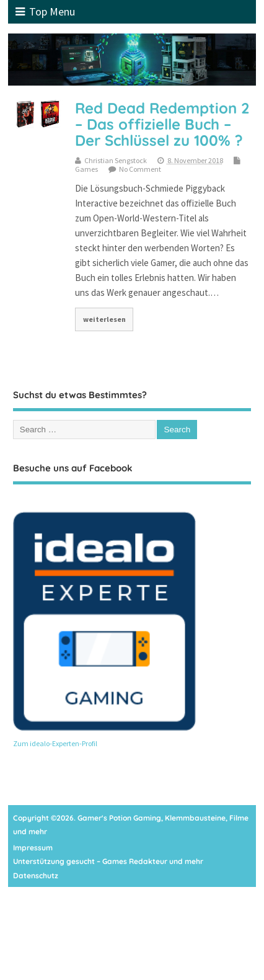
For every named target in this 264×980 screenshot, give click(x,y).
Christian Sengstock (116, 160)
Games (86, 169)
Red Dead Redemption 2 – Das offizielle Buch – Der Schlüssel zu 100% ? (162, 124)
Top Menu (45, 11)
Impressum (33, 848)
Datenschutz (36, 875)
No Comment (140, 169)
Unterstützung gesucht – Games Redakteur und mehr (108, 861)
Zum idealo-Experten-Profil (55, 743)
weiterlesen (104, 319)
